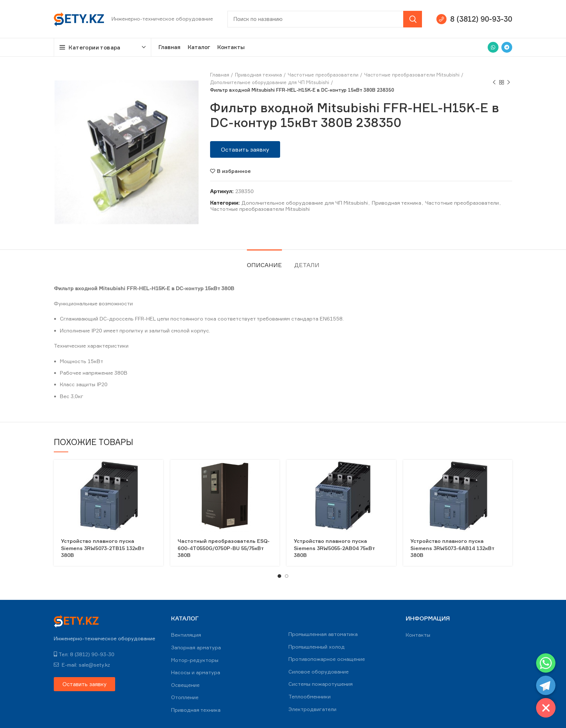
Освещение (185, 685)
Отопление (185, 697)
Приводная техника (258, 75)
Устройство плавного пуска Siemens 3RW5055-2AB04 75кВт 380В (334, 548)
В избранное (234, 171)
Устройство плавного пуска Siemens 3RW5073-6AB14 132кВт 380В (452, 548)
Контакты (418, 635)
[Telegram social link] (507, 47)
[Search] (325, 19)
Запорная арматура (196, 647)
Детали (307, 265)
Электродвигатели (312, 709)
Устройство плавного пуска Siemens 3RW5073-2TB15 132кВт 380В (103, 548)
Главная (220, 75)
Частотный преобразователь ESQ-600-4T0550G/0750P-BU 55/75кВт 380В (224, 548)
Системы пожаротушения (321, 684)
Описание (264, 265)
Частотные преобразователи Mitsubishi (412, 75)
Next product (509, 82)
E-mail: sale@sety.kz (82, 665)
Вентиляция (186, 635)
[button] (245, 149)
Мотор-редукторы (195, 660)
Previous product (494, 82)
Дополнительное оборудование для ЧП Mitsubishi (270, 82)
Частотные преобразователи (323, 75)
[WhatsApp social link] (493, 47)
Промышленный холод (317, 647)
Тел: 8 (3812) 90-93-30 (84, 654)
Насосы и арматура (196, 672)
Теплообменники (310, 696)
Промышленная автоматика (323, 634)
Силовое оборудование (319, 672)
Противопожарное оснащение (327, 659)
